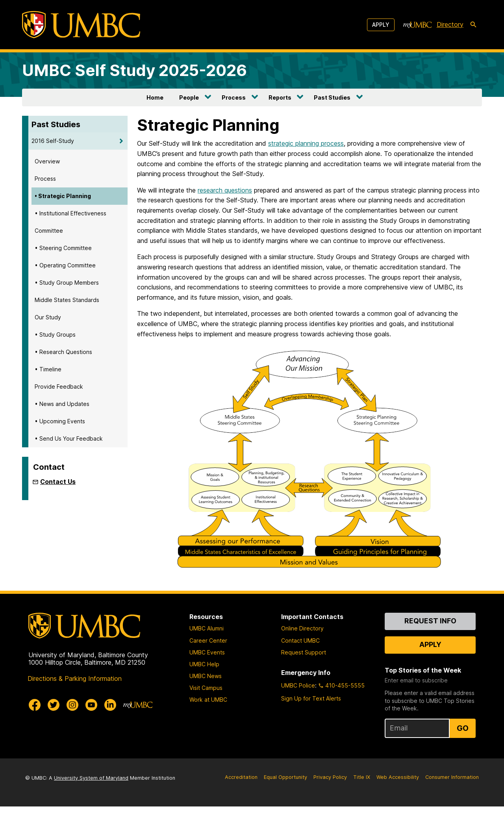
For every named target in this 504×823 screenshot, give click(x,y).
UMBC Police (298, 702)
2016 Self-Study (53, 141)
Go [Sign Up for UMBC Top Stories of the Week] (463, 745)
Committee (49, 231)
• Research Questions (63, 352)
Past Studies (332, 97)
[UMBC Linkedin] (110, 721)
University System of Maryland (91, 794)
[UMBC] (81, 25)
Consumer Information (452, 794)
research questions (225, 190)
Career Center (208, 657)
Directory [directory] (450, 24)
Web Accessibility (398, 794)
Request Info (430, 637)
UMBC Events (207, 668)
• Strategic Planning (63, 196)
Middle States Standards (67, 300)
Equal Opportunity (285, 794)
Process (234, 97)
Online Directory (302, 645)
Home (155, 97)
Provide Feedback (59, 386)
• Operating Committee (65, 265)
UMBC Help (204, 680)
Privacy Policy (330, 794)
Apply (381, 25)
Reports (280, 97)
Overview (47, 161)
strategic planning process (306, 143)
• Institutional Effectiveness (70, 213)
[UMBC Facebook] (35, 721)
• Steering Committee (63, 248)
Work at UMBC (208, 716)
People (189, 97)
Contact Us (58, 482)
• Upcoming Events (60, 421)
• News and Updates (62, 404)
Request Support (304, 668)
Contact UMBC (300, 657)
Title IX (362, 794)
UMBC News (206, 692)
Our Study (48, 317)
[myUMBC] (417, 25)
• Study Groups (55, 335)
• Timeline (48, 369)
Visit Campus (206, 704)
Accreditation (241, 794)
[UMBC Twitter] (54, 721)
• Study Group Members (67, 283)
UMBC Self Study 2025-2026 (134, 70)
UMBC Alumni (207, 645)
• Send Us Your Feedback (69, 438)
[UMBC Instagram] (72, 721)
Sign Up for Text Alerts (311, 715)
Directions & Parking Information (75, 695)
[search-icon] (473, 25)
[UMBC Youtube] (91, 721)
